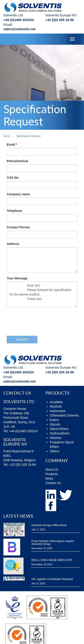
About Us (52, 470)
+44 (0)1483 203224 (19, 20)
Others (55, 451)
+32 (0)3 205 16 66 (60, 20)
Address (13, 244)
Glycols (55, 424)
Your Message (17, 278)
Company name (18, 194)
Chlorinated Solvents (64, 415)
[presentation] (41, 319)
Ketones (56, 438)
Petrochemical (17, 161)
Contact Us (53, 483)
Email (11, 145)
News (49, 478)
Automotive (58, 411)
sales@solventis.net (19, 29)
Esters (54, 420)
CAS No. (13, 178)
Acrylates (56, 402)
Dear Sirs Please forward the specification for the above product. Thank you (42, 294)
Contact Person (18, 227)
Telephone (14, 211)
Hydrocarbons (60, 433)
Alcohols (56, 406)
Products (52, 474)
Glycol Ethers (59, 429)
